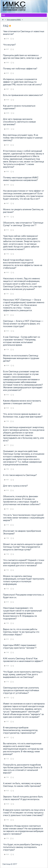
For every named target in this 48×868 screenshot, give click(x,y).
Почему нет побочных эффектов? (20, 69)
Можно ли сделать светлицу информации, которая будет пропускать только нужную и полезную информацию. (24, 580)
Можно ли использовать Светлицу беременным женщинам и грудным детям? (21, 358)
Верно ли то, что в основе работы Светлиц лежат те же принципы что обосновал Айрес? (21, 632)
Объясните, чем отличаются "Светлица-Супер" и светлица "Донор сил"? (23, 224)
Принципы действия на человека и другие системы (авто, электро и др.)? (22, 57)
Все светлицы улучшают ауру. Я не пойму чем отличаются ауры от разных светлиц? (23, 138)
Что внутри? (9, 45)
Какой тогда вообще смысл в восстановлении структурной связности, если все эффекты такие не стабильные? (23, 264)
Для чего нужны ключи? (15, 486)
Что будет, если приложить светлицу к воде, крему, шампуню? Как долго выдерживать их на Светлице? (23, 674)
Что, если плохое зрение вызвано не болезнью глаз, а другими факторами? (23, 415)
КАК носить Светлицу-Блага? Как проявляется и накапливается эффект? (23, 660)
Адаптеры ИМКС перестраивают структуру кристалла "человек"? (20, 646)
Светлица (6, 864)
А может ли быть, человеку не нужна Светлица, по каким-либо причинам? (22, 785)
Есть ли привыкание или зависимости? (23, 95)
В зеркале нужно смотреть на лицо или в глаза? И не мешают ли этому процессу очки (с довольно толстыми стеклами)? (24, 813)
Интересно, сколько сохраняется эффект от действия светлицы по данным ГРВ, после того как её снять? (22, 82)
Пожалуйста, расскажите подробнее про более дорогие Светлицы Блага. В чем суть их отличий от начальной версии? (23, 769)
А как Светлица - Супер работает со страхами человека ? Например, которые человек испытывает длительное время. (22, 341)
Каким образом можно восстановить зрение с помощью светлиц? (22, 402)
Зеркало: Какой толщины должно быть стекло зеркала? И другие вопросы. (23, 798)
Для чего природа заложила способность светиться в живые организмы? (19, 122)
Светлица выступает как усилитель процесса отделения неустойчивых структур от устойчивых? (21, 690)
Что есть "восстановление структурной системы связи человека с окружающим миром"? (24, 518)
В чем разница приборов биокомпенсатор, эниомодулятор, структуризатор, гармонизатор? (20, 730)
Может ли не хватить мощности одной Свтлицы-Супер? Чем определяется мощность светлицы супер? (23, 547)
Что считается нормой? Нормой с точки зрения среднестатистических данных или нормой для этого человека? (24, 563)
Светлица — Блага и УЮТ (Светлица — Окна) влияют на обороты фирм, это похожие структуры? (23, 324)
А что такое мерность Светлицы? (20, 475)
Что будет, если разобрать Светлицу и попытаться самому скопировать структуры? (23, 847)
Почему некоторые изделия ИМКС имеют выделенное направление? (21, 179)
